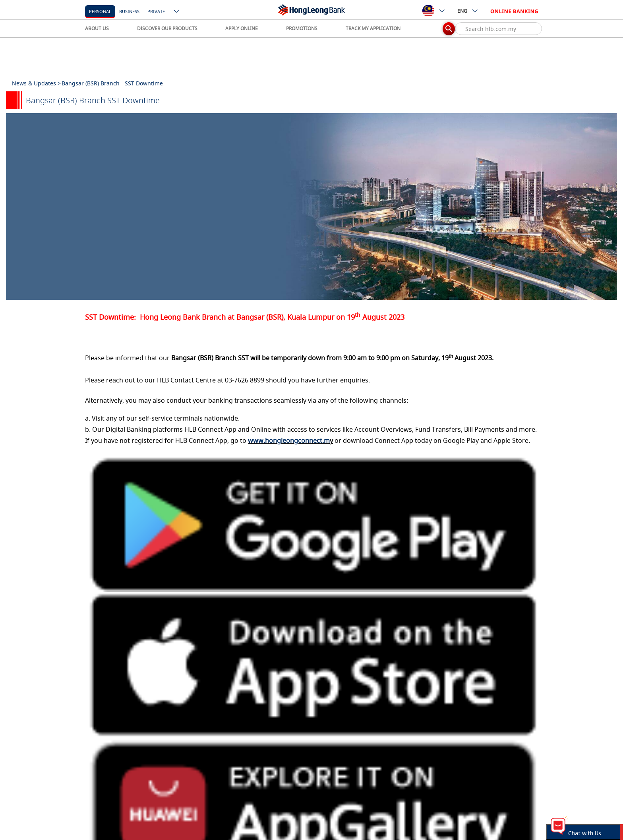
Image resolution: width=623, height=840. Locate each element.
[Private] (156, 11)
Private (156, 11)
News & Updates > (36, 83)
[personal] (100, 11)
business (129, 11)
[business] (129, 11)
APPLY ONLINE (242, 28)
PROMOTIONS (302, 28)
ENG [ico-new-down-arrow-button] (468, 11)
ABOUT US (97, 28)
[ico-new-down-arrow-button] (177, 12)
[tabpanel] (311, 207)
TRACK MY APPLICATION (373, 28)
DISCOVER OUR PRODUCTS (167, 28)
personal (100, 11)
